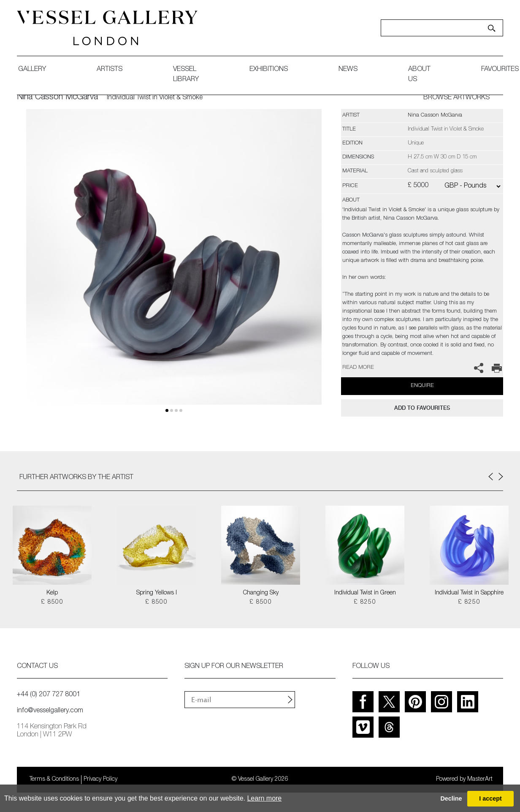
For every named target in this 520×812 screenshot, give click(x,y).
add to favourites (422, 408)
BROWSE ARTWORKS (456, 98)
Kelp (52, 593)
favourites (500, 70)
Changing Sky (261, 593)
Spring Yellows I (157, 593)
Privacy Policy (100, 779)
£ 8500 (52, 602)
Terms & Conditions (54, 779)
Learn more (264, 798)
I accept (490, 798)
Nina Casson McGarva (57, 98)
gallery (32, 70)
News (348, 70)
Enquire (422, 386)
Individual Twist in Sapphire (469, 593)
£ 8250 (365, 602)
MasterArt (480, 779)
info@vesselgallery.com (50, 711)
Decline (451, 798)
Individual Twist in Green (365, 593)
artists (110, 70)
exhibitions (269, 70)
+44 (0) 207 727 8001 (49, 695)
